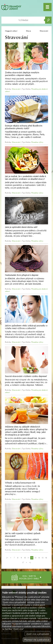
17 (23, 562)
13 (35, 558)
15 (42, 558)
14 (39, 558)
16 (46, 558)
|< (7, 558)
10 (25, 558)
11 (28, 558)
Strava (28, 31)
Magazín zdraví (11, 31)
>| (30, 562)
